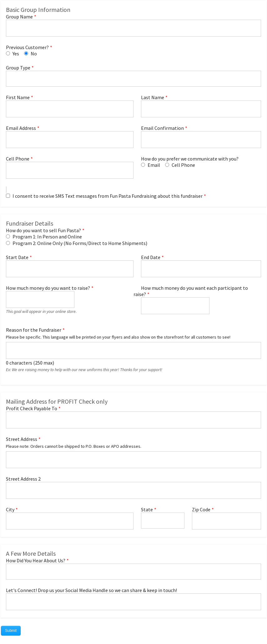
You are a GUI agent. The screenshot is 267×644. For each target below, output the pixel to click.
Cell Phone (18, 159)
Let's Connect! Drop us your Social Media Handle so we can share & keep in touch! (91, 590)
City (10, 509)
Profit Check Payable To (32, 408)
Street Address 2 (23, 479)
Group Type (18, 68)
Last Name (153, 97)
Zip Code (201, 509)
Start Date (17, 257)
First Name (18, 97)
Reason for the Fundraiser (34, 330)
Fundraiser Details (30, 223)
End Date (151, 257)
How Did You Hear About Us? (36, 560)
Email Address (21, 128)
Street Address (22, 439)
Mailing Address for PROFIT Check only (57, 401)
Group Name (19, 17)
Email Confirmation (162, 128)
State (147, 509)
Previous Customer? (27, 47)
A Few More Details (31, 553)
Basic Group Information (38, 10)
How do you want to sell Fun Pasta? (43, 230)
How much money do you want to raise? (48, 288)
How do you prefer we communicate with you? (190, 159)
